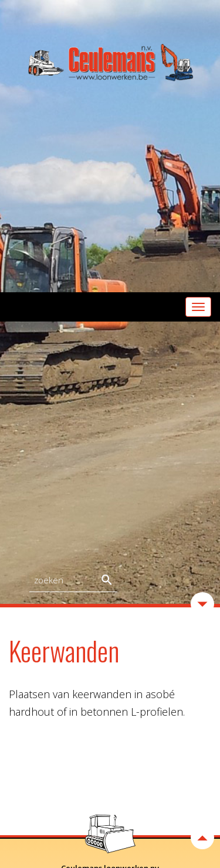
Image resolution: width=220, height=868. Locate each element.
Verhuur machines (110, 760)
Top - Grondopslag (110, 747)
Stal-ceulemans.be (110, 786)
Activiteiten (110, 734)
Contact (110, 799)
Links (110, 812)
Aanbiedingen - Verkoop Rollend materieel (110, 773)
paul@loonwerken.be (125, 697)
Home (110, 721)
